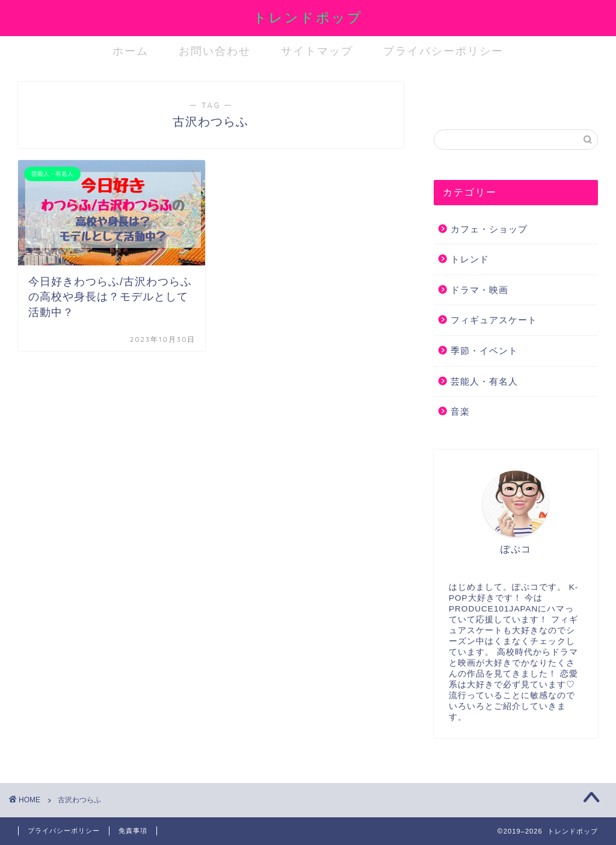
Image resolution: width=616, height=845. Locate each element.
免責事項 (133, 831)
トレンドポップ (308, 17)
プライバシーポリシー (443, 51)
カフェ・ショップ (489, 229)
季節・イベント (484, 351)
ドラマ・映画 (479, 290)
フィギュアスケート (494, 320)
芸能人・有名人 (484, 381)
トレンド (470, 259)
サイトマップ (317, 51)
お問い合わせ (215, 51)
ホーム (131, 51)
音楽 (460, 411)
